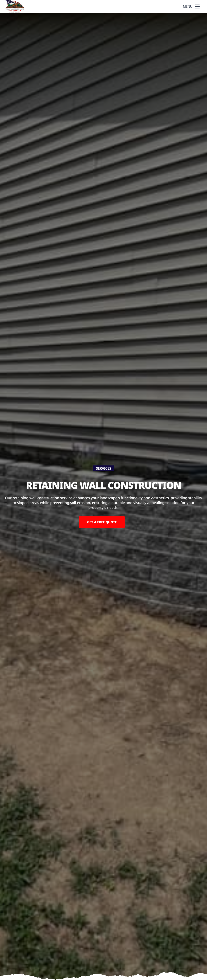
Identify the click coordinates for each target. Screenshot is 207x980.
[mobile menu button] (197, 6)
